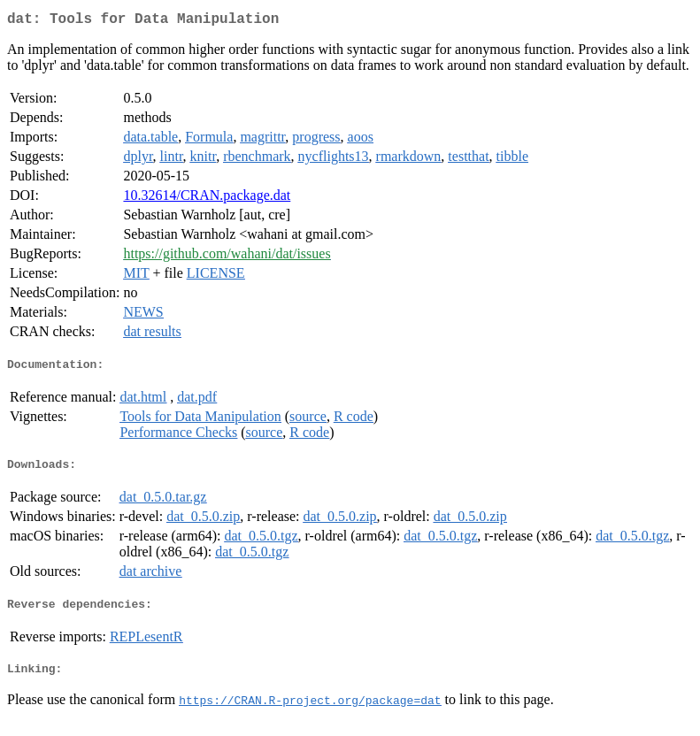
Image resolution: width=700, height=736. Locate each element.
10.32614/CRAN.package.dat (207, 199)
